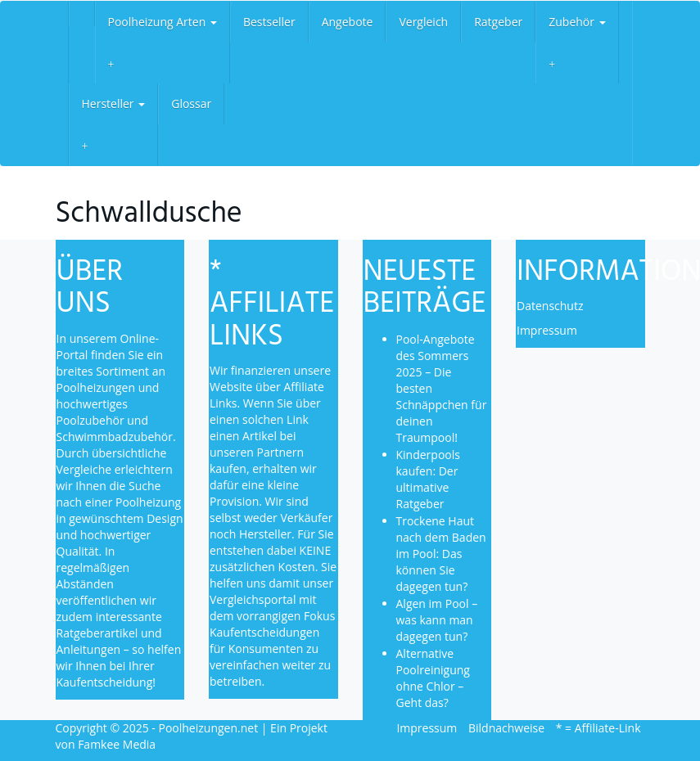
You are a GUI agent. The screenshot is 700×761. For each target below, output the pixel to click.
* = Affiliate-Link (598, 728)
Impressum (547, 330)
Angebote (348, 22)
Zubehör (577, 22)
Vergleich (423, 22)
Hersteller (114, 104)
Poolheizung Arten (163, 22)
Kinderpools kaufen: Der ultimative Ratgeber (428, 479)
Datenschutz (550, 306)
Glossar (191, 104)
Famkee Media (117, 744)
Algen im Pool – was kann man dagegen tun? (437, 620)
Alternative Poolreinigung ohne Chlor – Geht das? (433, 678)
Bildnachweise (506, 728)
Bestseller (269, 22)
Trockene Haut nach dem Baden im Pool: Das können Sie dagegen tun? (441, 554)
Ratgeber (498, 22)
